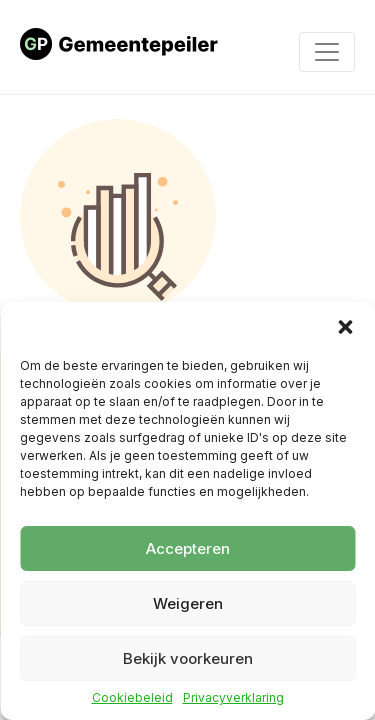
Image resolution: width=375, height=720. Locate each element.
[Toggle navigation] (327, 52)
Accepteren (188, 548)
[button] (345, 327)
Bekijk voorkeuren (188, 658)
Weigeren (188, 603)
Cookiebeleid (132, 698)
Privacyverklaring (233, 698)
